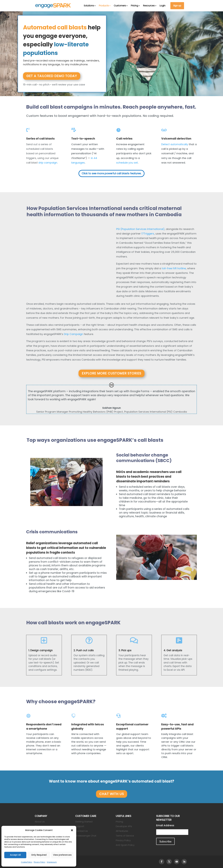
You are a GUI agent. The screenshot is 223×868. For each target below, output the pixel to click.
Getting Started (84, 822)
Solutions (89, 6)
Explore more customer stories (111, 373)
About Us (40, 822)
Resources (149, 6)
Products (104, 6)
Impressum (52, 862)
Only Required (39, 855)
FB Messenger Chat (86, 836)
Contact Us (81, 831)
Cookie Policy (27, 862)
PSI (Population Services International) (140, 229)
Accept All (15, 855)
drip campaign (48, 163)
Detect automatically (175, 144)
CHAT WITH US (112, 794)
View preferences (62, 855)
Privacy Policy (40, 862)
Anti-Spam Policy (125, 845)
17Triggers (148, 234)
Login (162, 6)
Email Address (165, 825)
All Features (122, 831)
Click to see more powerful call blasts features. (111, 173)
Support (80, 826)
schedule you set (127, 163)
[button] (72, 830)
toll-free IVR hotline (174, 268)
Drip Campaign (73, 334)
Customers (120, 6)
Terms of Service (125, 836)
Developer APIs (124, 826)
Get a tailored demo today (52, 76)
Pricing (134, 6)
